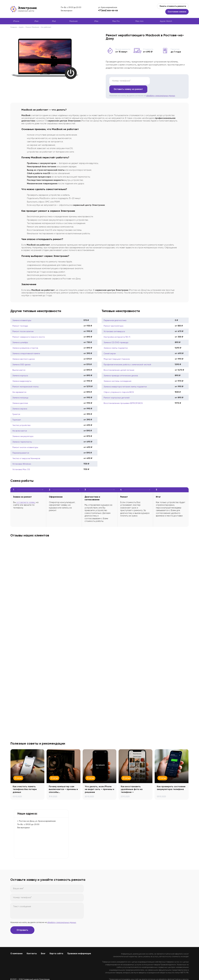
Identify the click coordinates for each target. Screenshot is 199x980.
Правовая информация (79, 945)
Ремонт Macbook (32, 27)
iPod (54, 21)
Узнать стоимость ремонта (173, 6)
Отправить (22, 922)
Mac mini (139, 21)
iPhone (16, 21)
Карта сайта (56, 945)
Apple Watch (166, 21)
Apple (21, 27)
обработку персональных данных (161, 87)
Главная (14, 27)
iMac (96, 21)
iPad (36, 21)
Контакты (32, 945)
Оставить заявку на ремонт (168, 81)
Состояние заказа (177, 12)
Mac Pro (116, 21)
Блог (43, 945)
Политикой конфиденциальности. (174, 973)
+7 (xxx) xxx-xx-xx (108, 10)
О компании (16, 945)
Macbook (74, 21)
